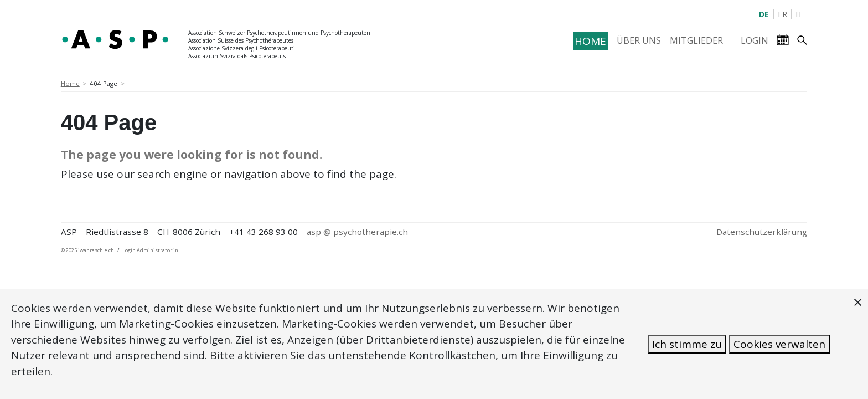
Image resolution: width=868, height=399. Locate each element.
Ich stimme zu (687, 344)
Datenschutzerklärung (762, 232)
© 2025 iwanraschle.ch (87, 250)
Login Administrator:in (150, 250)
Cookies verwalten (779, 344)
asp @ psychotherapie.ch (357, 232)
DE (764, 14)
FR (782, 14)
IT (799, 14)
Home (70, 83)
